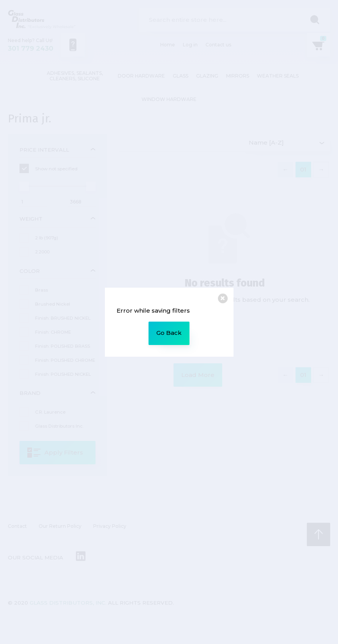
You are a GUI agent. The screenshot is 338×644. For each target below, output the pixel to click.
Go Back (169, 333)
